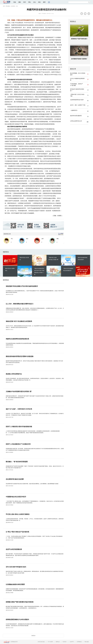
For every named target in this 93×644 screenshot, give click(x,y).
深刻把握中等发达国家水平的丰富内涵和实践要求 (22, 286)
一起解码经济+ (74, 110)
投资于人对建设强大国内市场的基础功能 (19, 427)
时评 (25, 2)
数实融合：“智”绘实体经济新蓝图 (17, 462)
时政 (15, 2)
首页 (4, 6)
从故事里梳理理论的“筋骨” (77, 100)
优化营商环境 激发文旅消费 (15, 479)
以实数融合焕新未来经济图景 (15, 584)
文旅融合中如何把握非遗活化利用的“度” (19, 391)
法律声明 (72, 642)
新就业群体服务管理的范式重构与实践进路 (20, 356)
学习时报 (44, 14)
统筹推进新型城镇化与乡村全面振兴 (17, 619)
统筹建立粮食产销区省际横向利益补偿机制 (20, 602)
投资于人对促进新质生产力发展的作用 (18, 444)
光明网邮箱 (79, 642)
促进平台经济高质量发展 (14, 549)
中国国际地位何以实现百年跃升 (16, 497)
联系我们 (65, 642)
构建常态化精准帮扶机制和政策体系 (17, 339)
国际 (20, 2)
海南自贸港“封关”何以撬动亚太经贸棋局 (19, 321)
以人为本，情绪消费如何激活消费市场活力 (20, 304)
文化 (34, 2)
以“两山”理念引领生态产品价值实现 (17, 532)
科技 (39, 2)
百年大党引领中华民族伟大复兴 (16, 567)
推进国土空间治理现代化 (14, 374)
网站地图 (87, 642)
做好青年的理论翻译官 (76, 116)
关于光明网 (50, 642)
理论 (29, 2)
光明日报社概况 (41, 642)
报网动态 (58, 642)
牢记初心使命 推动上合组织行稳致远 (18, 514)
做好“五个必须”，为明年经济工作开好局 (19, 409)
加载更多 (33, 636)
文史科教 (13, 6)
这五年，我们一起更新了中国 (78, 105)
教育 (44, 2)
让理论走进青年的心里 (76, 121)
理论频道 (8, 6)
